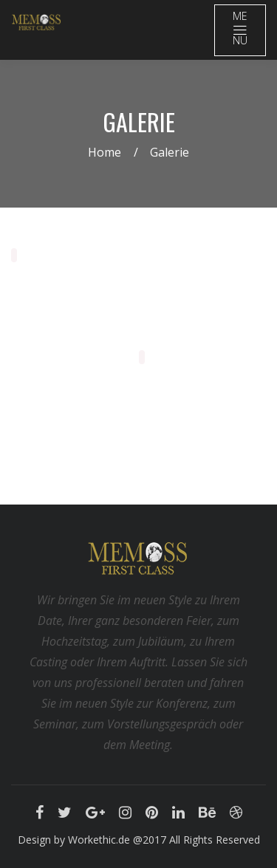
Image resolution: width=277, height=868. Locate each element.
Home (105, 152)
